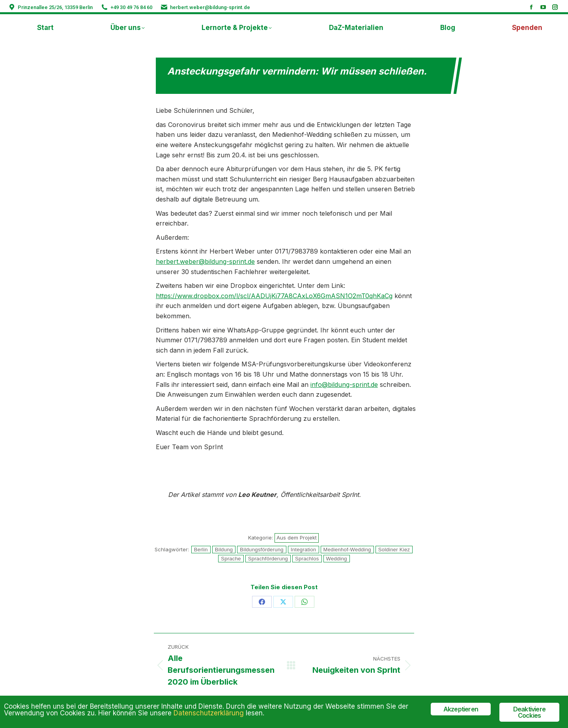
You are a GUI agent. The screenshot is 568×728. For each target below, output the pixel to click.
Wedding (337, 559)
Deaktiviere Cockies (529, 712)
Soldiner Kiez (394, 550)
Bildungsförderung (262, 550)
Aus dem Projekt (297, 538)
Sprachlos (307, 559)
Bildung (224, 550)
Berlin (201, 550)
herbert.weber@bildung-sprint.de (210, 7)
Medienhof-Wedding (347, 550)
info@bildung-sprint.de (344, 385)
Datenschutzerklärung (209, 713)
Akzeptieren (461, 709)
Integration (304, 550)
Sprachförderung (268, 559)
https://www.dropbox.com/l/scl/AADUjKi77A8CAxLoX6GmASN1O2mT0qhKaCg (274, 296)
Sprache (231, 559)
